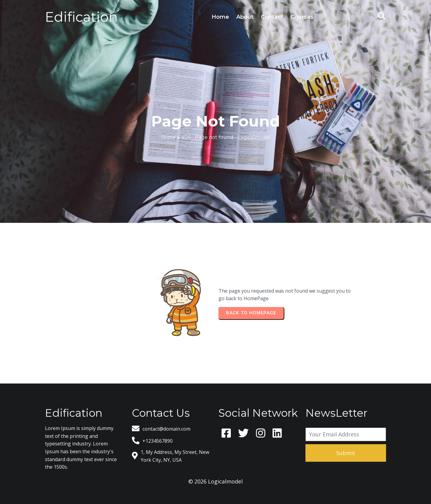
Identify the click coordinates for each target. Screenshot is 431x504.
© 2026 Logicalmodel (215, 481)
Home (168, 137)
